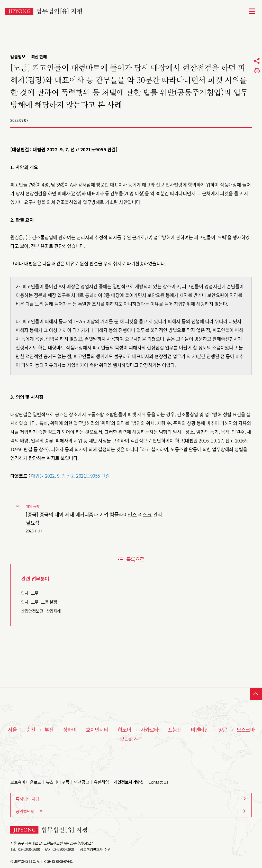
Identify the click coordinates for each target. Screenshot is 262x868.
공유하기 (257, 61)
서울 (12, 730)
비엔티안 (200, 730)
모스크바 (246, 730)
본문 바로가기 (0, 0)
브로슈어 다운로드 (26, 782)
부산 (49, 730)
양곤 (223, 730)
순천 (31, 730)
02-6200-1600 (29, 849)
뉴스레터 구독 (58, 782)
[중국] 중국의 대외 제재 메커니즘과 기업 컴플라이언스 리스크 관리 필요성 (94, 519)
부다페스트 (131, 740)
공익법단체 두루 (29, 811)
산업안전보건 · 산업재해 (41, 611)
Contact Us (158, 782)
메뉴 (252, 11)
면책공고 (82, 782)
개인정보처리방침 (129, 782)
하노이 (125, 730)
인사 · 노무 (30, 593)
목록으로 (135, 559)
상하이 (70, 730)
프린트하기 (257, 71)
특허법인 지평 (27, 799)
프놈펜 (175, 730)
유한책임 (101, 782)
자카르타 (150, 730)
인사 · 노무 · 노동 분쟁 (39, 602)
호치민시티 (97, 730)
